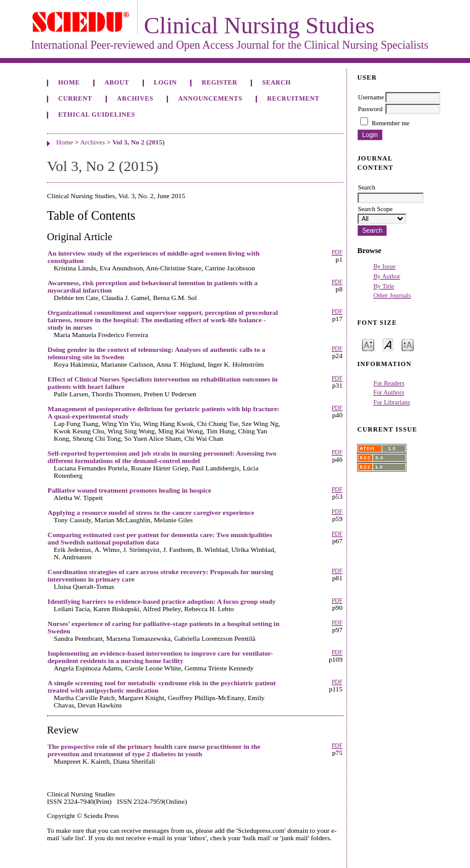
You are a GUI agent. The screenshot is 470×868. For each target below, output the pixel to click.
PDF (337, 252)
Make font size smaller (368, 344)
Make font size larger (408, 344)
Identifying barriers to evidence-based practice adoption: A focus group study (162, 601)
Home (69, 82)
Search (276, 82)
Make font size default (388, 344)
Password (370, 109)
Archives (135, 98)
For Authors (388, 392)
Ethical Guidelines (97, 115)
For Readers (389, 383)
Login (165, 82)
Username (371, 97)
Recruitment (293, 98)
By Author (387, 276)
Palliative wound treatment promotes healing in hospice (129, 490)
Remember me (391, 123)
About (117, 82)
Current (75, 98)
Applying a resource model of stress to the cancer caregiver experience (151, 512)
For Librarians (392, 402)
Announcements (211, 98)
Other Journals (392, 295)
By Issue (384, 266)
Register (219, 82)
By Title (384, 286)
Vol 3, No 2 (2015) (138, 142)
